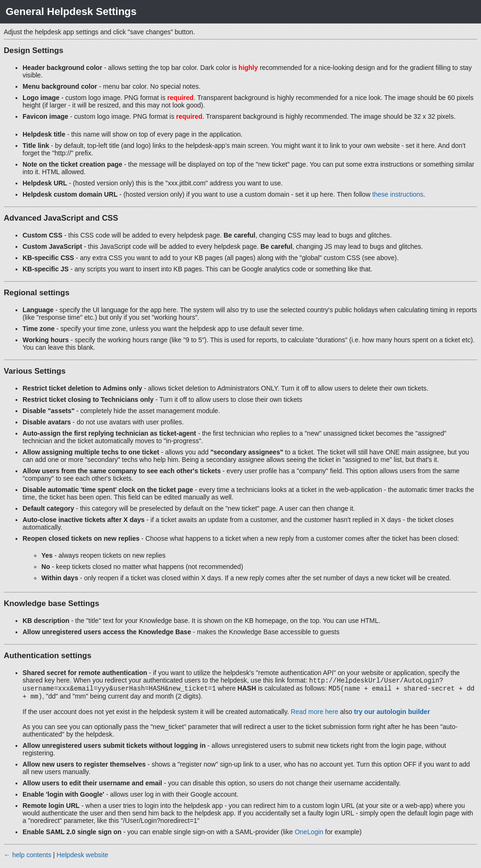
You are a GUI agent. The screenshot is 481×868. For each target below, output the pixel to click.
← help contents (27, 858)
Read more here (314, 714)
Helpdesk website (83, 858)
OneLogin (309, 835)
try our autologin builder (392, 714)
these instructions (398, 194)
